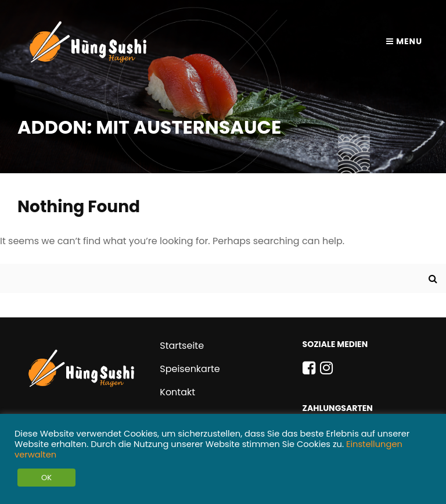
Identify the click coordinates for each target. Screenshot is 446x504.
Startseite (182, 346)
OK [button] (46, 478)
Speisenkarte (190, 369)
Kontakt (177, 392)
